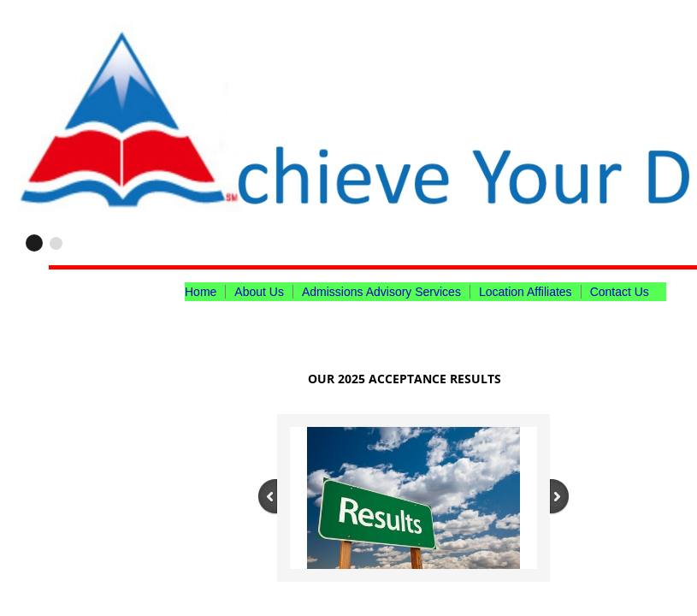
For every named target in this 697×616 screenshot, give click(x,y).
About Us (259, 292)
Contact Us (620, 292)
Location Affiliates (526, 292)
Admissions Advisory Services (381, 292)
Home (201, 292)
